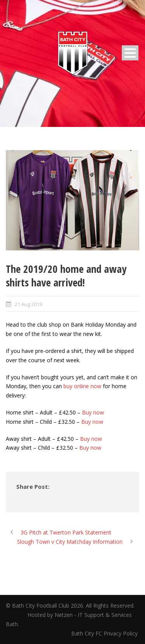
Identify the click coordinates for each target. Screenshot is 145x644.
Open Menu (130, 53)
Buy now (93, 412)
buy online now (82, 386)
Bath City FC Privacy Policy (105, 633)
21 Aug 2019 (28, 304)
